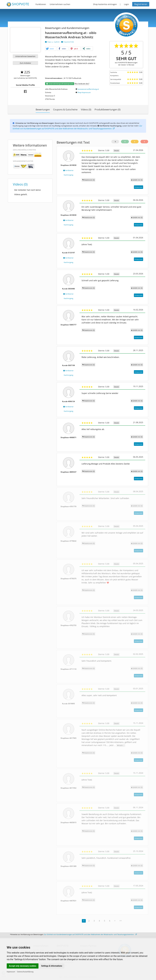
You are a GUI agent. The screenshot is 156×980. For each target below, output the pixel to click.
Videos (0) (86, 110)
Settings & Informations (52, 966)
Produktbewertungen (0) (108, 110)
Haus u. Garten (53, 42)
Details (116, 151)
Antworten (139, 187)
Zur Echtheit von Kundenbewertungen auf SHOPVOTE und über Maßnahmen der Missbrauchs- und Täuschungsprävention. (77, 127)
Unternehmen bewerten (25, 56)
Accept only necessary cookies (23, 966)
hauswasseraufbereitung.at (88, 89)
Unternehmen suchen (60, 4)
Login (126, 4)
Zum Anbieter (25, 63)
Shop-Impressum (84, 92)
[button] (51, 49)
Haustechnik (68, 42)
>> (121, 921)
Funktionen (41, 4)
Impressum (11, 972)
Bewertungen (43, 110)
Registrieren (141, 4)
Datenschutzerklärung (25, 972)
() (137, 180)
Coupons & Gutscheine (65, 110)
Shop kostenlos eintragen (105, 4)
